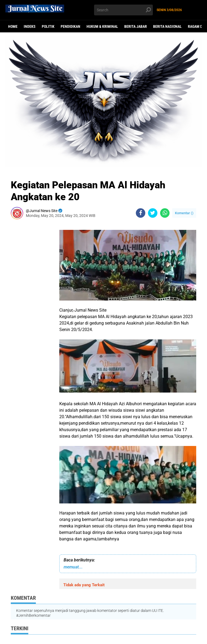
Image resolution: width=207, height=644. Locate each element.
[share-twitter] (153, 213)
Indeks (30, 26)
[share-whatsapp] (165, 213)
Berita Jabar (136, 26)
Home (13, 26)
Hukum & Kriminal (102, 26)
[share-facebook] (141, 213)
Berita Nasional (167, 26)
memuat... (73, 567)
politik (48, 26)
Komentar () (184, 213)
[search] (123, 10)
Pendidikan (70, 26)
